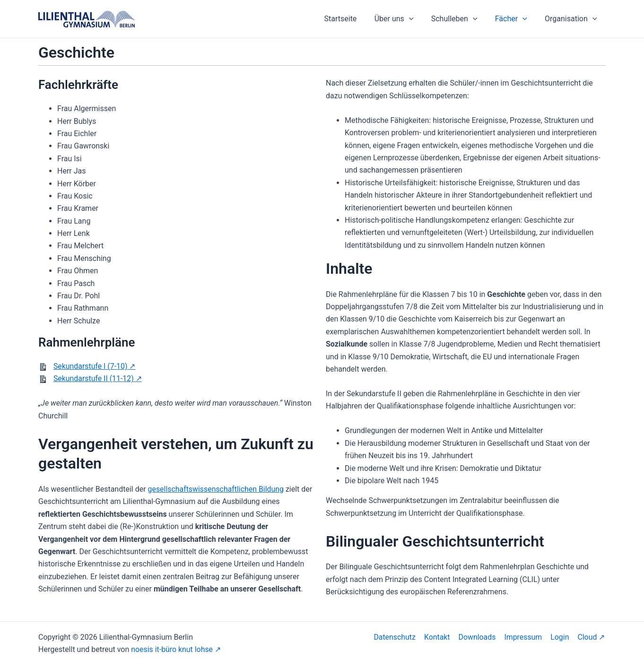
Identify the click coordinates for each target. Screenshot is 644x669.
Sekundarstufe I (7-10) (91, 366)
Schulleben (461, 19)
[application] (418, 19)
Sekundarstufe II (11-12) (94, 378)
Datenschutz (399, 637)
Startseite (352, 19)
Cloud (588, 637)
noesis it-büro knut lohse (172, 649)
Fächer (515, 19)
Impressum (526, 637)
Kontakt (440, 637)
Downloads (480, 637)
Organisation (572, 19)
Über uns (403, 19)
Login (561, 637)
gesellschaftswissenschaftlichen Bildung (217, 489)
